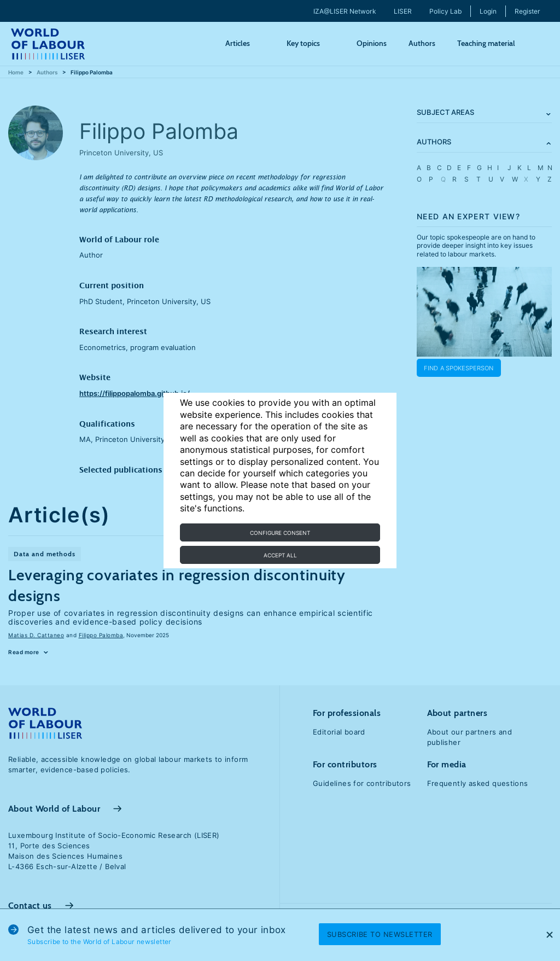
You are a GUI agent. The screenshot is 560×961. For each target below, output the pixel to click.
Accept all (280, 555)
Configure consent (280, 533)
